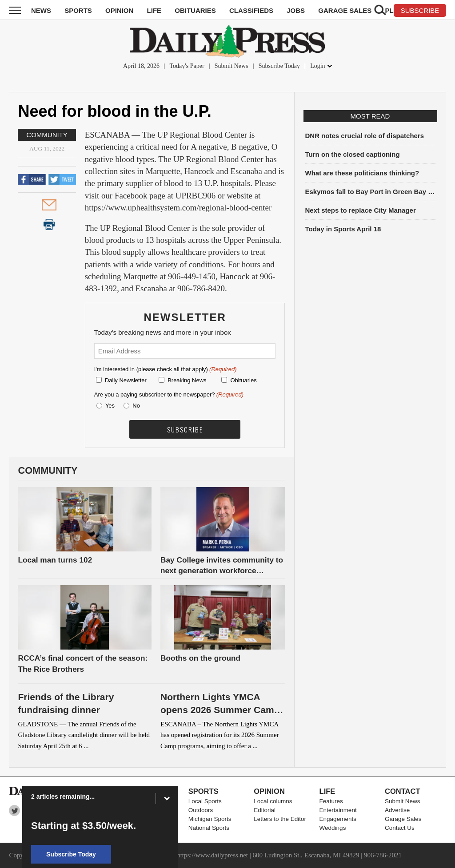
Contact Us (400, 828)
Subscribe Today (279, 66)
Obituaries (195, 10)
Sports (78, 10)
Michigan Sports (210, 819)
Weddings (333, 828)
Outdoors (201, 810)
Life (154, 10)
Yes (108, 406)
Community (47, 135)
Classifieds (251, 10)
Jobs (296, 10)
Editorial (265, 810)
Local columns (273, 801)
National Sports (209, 828)
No (136, 406)
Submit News (231, 66)
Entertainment (338, 810)
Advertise (397, 810)
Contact (402, 791)
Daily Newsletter (126, 380)
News (41, 10)
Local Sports (205, 801)
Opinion (119, 10)
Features (331, 801)
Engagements (338, 819)
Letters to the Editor (280, 819)
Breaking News (187, 380)
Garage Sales (345, 10)
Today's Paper (187, 66)
